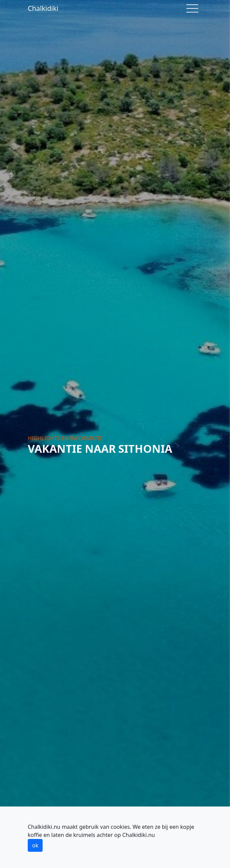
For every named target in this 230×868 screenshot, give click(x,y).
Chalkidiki (43, 8)
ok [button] (35, 845)
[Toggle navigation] (192, 8)
